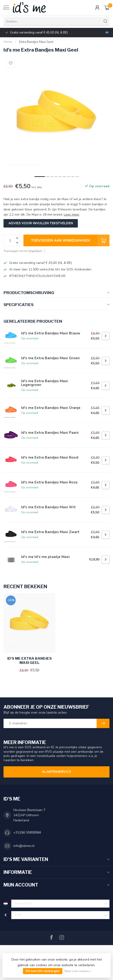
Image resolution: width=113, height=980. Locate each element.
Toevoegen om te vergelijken (23, 251)
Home (8, 42)
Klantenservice (57, 772)
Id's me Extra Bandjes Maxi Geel (30, 661)
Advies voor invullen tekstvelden (41, 223)
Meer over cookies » (78, 971)
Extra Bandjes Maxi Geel (36, 42)
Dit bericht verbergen (43, 971)
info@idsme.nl (24, 846)
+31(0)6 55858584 (27, 832)
